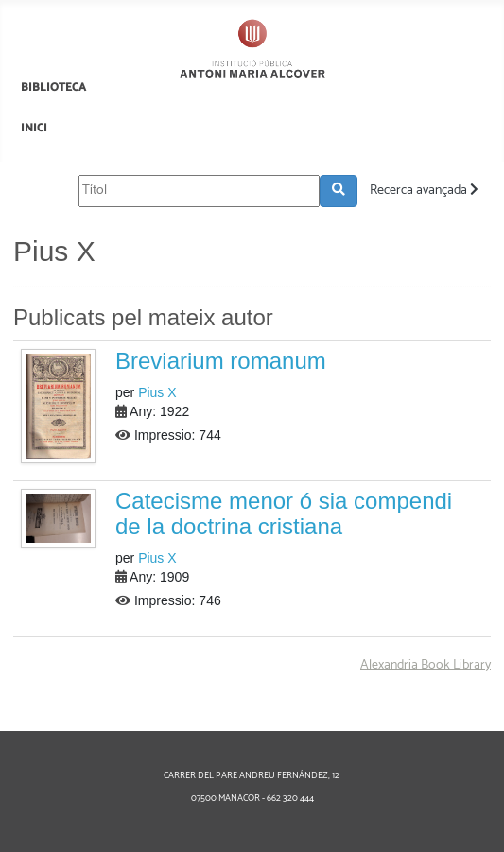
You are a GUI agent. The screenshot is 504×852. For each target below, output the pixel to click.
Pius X (157, 392)
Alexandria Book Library (426, 665)
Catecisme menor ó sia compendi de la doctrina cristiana (284, 513)
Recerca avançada (424, 191)
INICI (34, 128)
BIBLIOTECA (53, 87)
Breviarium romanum (221, 361)
